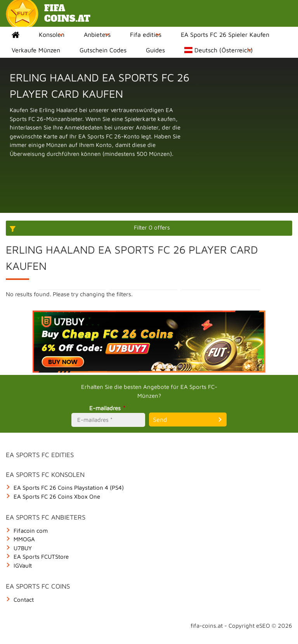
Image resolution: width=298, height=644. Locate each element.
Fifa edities (146, 35)
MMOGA (24, 539)
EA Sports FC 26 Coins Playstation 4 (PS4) (69, 488)
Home (16, 35)
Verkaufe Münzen (36, 50)
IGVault (23, 565)
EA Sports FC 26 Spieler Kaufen (225, 35)
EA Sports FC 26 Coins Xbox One (57, 496)
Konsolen (52, 35)
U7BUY (23, 548)
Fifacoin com (31, 531)
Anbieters (97, 35)
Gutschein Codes (103, 50)
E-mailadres (108, 408)
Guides (155, 50)
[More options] (149, 228)
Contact (24, 600)
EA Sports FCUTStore (41, 557)
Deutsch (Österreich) (219, 50)
